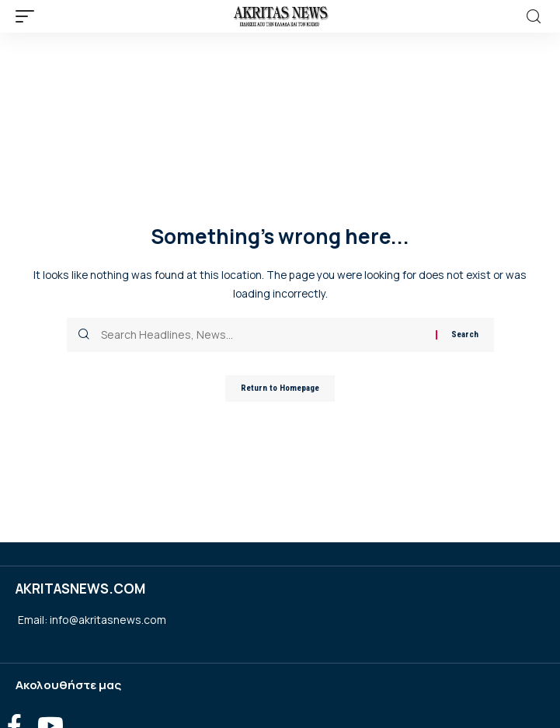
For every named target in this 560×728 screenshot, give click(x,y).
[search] (534, 17)
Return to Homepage (280, 388)
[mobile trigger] (29, 16)
